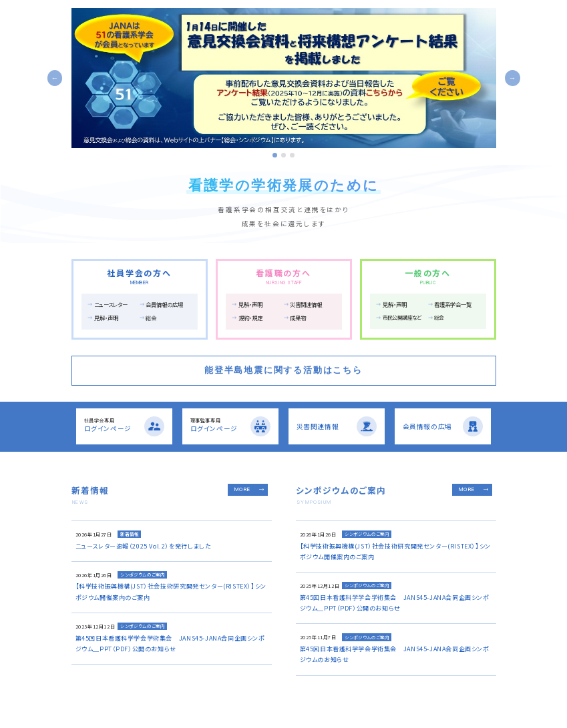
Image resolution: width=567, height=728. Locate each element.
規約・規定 (250, 318)
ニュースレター (111, 304)
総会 (151, 318)
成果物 (298, 318)
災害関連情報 (306, 304)
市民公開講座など (402, 317)
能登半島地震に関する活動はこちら (283, 370)
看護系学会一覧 (453, 304)
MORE (242, 489)
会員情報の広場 (164, 304)
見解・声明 (106, 318)
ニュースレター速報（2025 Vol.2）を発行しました (144, 546)
